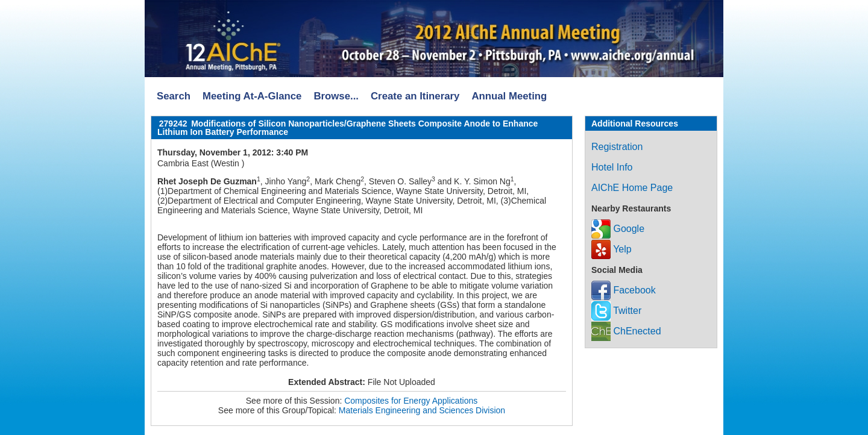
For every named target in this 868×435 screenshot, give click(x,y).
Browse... (336, 96)
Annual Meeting (509, 96)
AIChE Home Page (632, 188)
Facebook (624, 290)
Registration (617, 147)
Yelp (612, 249)
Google (618, 229)
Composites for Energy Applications (411, 401)
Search (174, 96)
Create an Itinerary (415, 96)
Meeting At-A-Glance (252, 96)
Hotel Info (612, 167)
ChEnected (626, 331)
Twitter (616, 311)
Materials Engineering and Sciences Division (422, 410)
